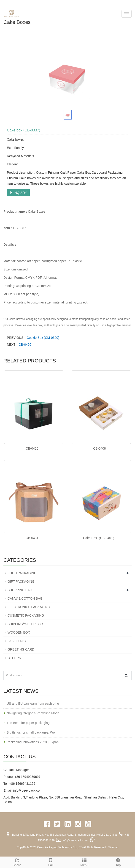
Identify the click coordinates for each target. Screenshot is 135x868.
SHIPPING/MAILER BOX (25, 624)
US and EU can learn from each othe (33, 704)
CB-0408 (99, 448)
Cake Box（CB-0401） (100, 538)
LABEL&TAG (17, 641)
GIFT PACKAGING (21, 581)
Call (51, 862)
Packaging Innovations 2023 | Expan (33, 742)
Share (17, 862)
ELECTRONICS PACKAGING (29, 607)
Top (118, 862)
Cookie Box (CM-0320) (43, 338)
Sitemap (113, 847)
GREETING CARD (21, 649)
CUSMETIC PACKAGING (26, 615)
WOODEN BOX (19, 632)
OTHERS (14, 658)
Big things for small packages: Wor (31, 732)
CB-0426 (25, 345)
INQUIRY (18, 193)
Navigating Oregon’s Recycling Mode (33, 713)
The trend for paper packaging (28, 723)
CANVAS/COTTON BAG (25, 598)
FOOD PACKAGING (22, 573)
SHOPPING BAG (20, 590)
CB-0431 (32, 538)
